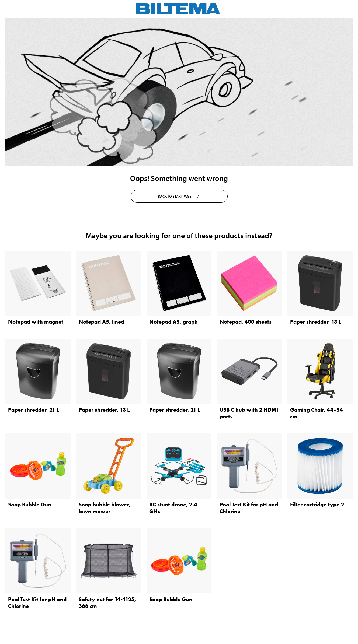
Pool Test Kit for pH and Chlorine (249, 508)
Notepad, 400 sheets (246, 322)
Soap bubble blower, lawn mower (105, 508)
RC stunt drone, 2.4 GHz (173, 508)
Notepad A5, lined (101, 322)
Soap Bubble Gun (30, 505)
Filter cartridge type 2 (317, 505)
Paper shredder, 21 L (34, 410)
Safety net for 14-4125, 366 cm (107, 603)
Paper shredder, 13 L (316, 322)
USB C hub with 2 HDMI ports (249, 413)
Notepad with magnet (36, 322)
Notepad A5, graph (173, 322)
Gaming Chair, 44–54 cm (317, 413)
